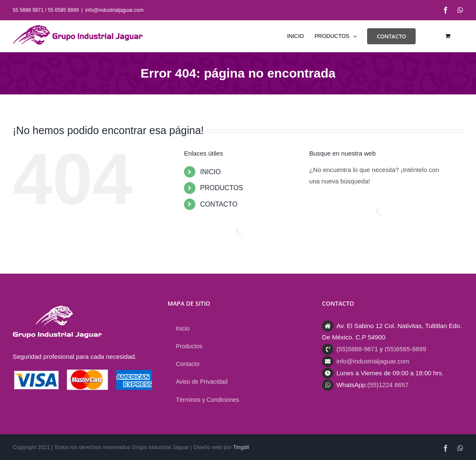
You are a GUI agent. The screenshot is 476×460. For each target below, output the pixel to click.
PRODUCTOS (222, 188)
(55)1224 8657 (388, 385)
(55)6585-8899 (405, 349)
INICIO (210, 172)
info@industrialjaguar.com (114, 10)
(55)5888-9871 (357, 349)
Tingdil (241, 447)
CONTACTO (219, 204)
